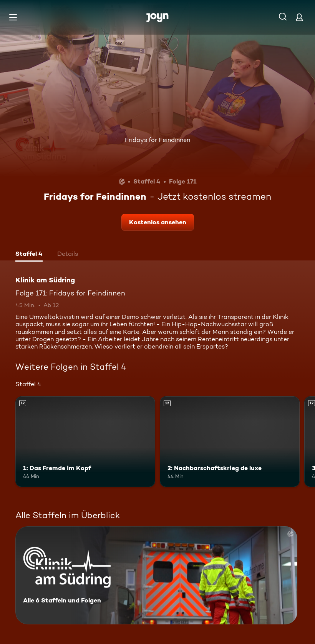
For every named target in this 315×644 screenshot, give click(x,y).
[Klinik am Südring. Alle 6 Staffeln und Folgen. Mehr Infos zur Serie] (156, 575)
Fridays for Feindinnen (157, 140)
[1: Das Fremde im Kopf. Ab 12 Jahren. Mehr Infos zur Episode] (85, 442)
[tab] (29, 255)
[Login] (299, 17)
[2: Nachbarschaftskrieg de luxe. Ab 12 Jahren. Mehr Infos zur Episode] (230, 442)
